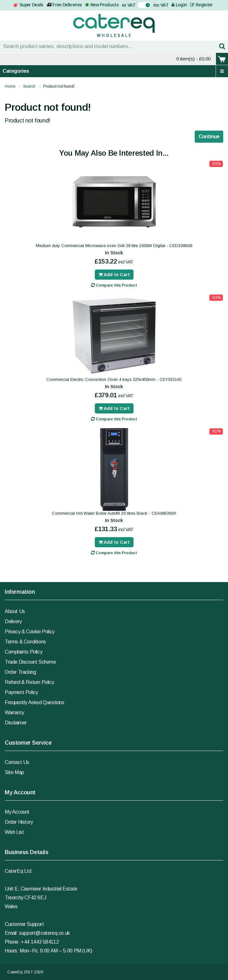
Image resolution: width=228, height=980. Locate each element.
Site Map (14, 772)
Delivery (13, 621)
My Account (17, 812)
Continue (209, 136)
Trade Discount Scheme (30, 662)
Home (10, 86)
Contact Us (17, 762)
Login (179, 5)
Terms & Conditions (25, 642)
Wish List (14, 832)
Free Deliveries (67, 5)
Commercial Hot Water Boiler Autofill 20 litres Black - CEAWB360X (114, 513)
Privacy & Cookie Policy (30, 632)
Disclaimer (16, 723)
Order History (19, 822)
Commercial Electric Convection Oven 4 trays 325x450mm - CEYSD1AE (114, 379)
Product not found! (59, 86)
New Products (104, 5)
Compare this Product (114, 285)
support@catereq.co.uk (45, 933)
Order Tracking (20, 672)
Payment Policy (21, 692)
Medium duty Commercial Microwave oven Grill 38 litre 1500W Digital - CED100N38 (114, 246)
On (141, 4)
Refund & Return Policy (29, 682)
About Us (15, 611)
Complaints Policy (23, 652)
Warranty (14, 713)
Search (29, 86)
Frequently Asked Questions (35, 702)
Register (201, 5)
